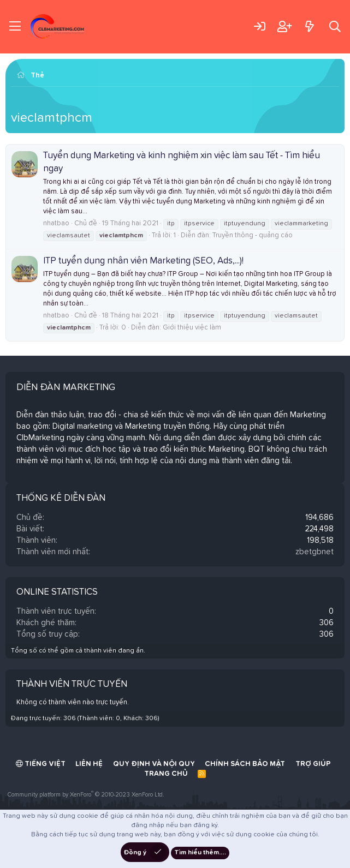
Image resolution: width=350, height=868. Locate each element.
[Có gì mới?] (309, 26)
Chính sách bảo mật (245, 764)
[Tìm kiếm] (335, 26)
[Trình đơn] (15, 27)
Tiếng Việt (41, 764)
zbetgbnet (315, 552)
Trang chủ (166, 774)
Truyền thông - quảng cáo (253, 235)
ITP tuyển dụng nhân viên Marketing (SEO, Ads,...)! (143, 261)
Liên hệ (89, 764)
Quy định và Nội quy (154, 764)
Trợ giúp (313, 764)
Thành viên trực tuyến (72, 684)
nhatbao (56, 223)
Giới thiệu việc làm (192, 328)
